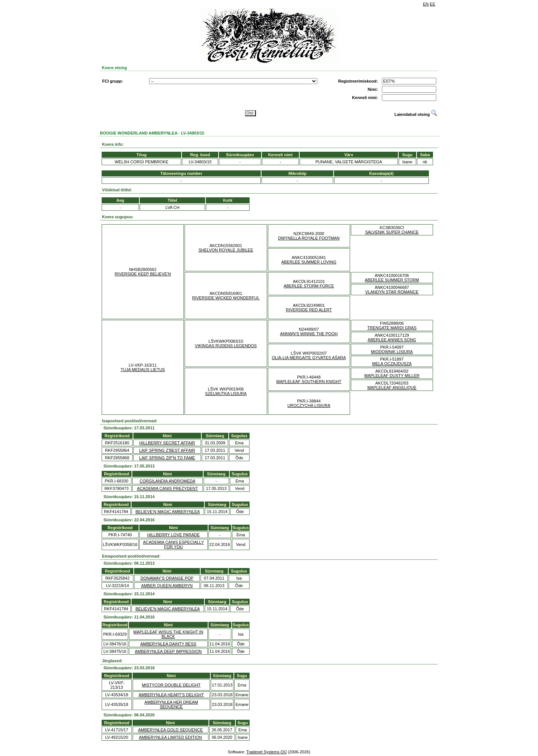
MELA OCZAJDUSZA (392, 364)
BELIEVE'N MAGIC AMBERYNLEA (167, 512)
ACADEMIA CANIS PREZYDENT (168, 488)
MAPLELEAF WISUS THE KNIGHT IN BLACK (168, 634)
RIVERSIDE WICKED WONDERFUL (226, 298)
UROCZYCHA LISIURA (309, 405)
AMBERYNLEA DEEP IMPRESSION (168, 651)
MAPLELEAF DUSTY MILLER (392, 376)
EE (432, 4)
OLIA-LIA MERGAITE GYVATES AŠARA (309, 358)
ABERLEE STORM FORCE (309, 286)
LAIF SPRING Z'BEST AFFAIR (167, 450)
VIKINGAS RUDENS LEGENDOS (226, 346)
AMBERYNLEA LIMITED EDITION (171, 737)
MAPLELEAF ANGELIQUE (392, 388)
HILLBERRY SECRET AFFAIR (167, 443)
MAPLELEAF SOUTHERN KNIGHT (309, 382)
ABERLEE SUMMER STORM (392, 280)
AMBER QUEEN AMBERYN (167, 586)
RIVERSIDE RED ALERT (309, 310)
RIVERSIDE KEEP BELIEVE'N (143, 274)
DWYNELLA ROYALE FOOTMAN (309, 238)
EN (426, 4)
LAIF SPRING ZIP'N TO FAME (167, 458)
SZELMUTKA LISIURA (226, 394)
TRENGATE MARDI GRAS (392, 328)
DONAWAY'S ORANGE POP (167, 578)
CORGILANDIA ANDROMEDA (168, 481)
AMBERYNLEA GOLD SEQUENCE (170, 730)
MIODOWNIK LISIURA (392, 352)
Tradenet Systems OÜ (266, 752)
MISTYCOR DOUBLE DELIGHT (171, 685)
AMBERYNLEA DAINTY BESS (168, 644)
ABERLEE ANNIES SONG (392, 340)
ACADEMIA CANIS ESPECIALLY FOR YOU (174, 544)
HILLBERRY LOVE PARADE (174, 535)
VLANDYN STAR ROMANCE (392, 292)
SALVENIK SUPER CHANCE (392, 232)
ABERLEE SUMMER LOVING (309, 262)
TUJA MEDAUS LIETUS (143, 370)
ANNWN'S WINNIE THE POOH (309, 334)
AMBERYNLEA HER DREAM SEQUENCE (171, 704)
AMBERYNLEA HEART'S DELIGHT (171, 695)
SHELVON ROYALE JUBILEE (226, 250)
